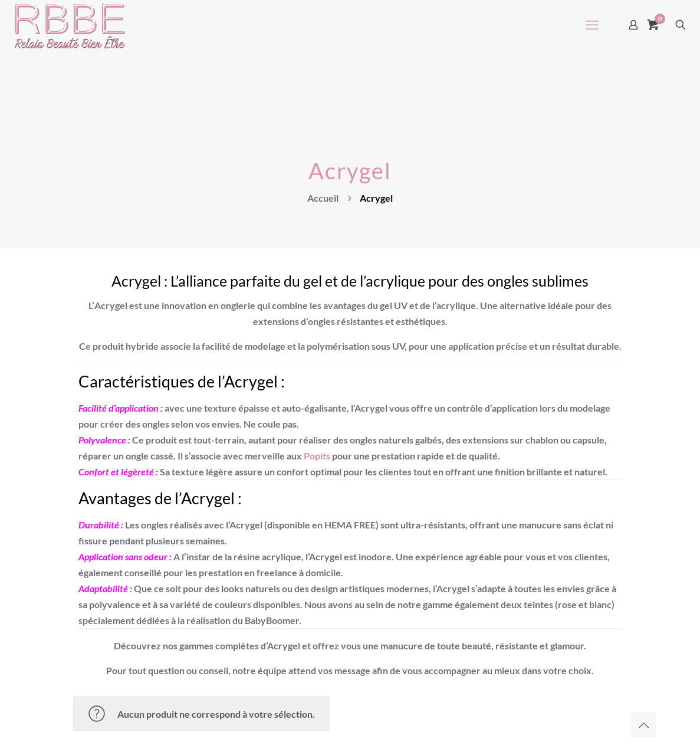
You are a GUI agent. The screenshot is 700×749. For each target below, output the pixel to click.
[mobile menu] (592, 25)
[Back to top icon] (643, 725)
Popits (317, 456)
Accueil (323, 198)
